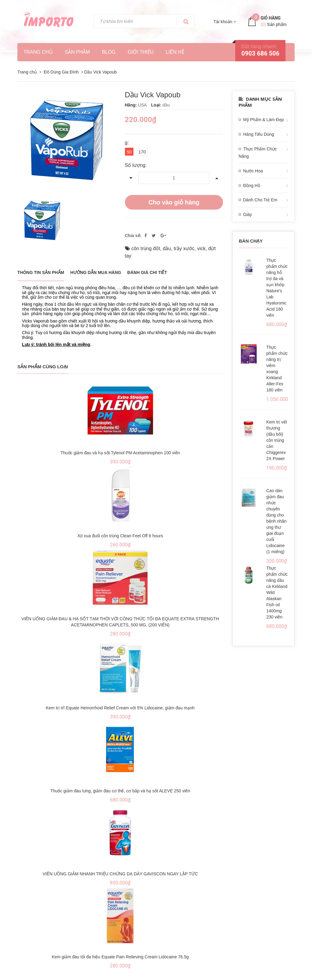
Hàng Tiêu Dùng (259, 134)
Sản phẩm (77, 52)
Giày (248, 214)
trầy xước (184, 247)
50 (129, 152)
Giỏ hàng (271, 18)
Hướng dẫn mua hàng (96, 271)
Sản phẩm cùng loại (43, 365)
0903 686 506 (260, 53)
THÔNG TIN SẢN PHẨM (41, 271)
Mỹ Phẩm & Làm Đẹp (263, 120)
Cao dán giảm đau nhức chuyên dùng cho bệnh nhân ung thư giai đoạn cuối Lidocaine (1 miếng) (276, 521)
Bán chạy (251, 241)
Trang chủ (38, 52)
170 (142, 152)
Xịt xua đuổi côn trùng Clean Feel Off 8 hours (120, 534)
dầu (167, 247)
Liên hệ (175, 52)
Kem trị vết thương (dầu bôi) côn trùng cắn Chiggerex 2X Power (277, 440)
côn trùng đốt (146, 247)
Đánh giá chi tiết (147, 271)
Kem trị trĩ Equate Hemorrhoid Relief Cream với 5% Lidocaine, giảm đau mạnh (120, 706)
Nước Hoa (253, 171)
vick (201, 247)
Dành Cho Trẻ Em (260, 200)
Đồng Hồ (252, 186)
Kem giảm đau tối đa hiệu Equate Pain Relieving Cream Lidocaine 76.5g (120, 955)
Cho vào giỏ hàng (174, 200)
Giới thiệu (141, 52)
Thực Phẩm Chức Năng (258, 153)
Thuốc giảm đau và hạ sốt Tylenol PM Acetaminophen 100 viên (120, 451)
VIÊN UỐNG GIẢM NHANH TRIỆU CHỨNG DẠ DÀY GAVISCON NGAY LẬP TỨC (120, 872)
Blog (109, 52)
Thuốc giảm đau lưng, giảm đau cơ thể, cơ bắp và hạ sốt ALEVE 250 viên (120, 789)
